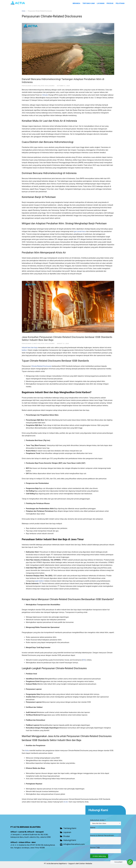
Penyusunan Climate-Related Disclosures (38, 86)
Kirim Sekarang (99, 856)
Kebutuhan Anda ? (98, 820)
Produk (110, 3)
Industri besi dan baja (30, 348)
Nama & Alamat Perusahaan (102, 835)
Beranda (76, 3)
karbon (24, 350)
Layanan (101, 3)
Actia (27, 751)
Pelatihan (120, 3)
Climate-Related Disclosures (41, 366)
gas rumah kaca (80, 231)
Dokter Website (86, 864)
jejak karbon (39, 581)
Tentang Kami (89, 3)
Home (24, 11)
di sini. (66, 802)
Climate (45, 95)
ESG (84, 660)
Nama (93, 828)
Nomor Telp (95, 847)
